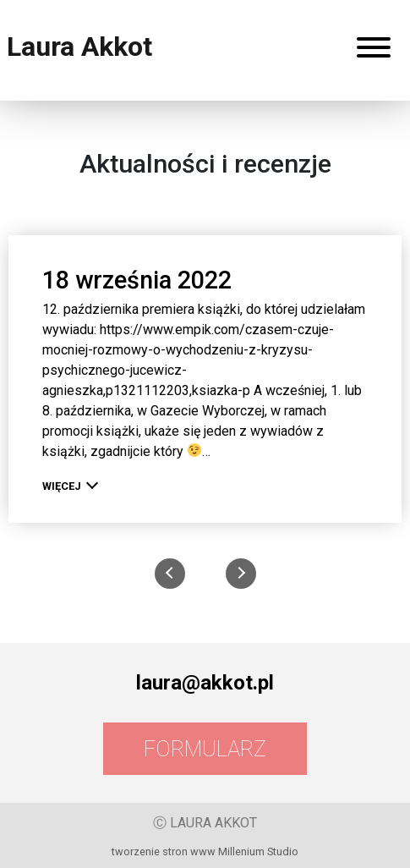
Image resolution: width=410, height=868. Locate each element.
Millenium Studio (258, 852)
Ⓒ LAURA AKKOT (205, 823)
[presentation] (170, 574)
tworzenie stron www (164, 852)
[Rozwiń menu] (374, 50)
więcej (67, 486)
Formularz (205, 749)
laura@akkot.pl (205, 683)
